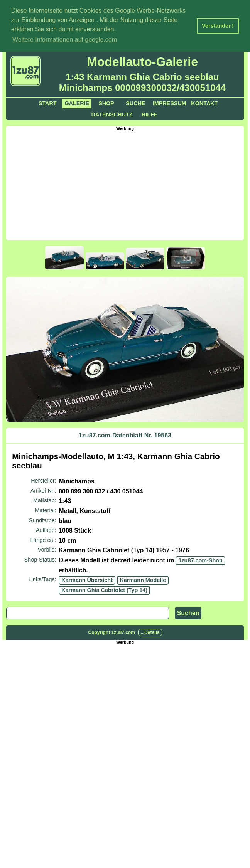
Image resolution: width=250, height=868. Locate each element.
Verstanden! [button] (218, 26)
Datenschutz (112, 114)
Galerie (77, 103)
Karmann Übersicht (87, 579)
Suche (135, 103)
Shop (106, 103)
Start (48, 103)
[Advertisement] (128, 184)
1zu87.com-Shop (200, 560)
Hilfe (150, 114)
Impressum (170, 103)
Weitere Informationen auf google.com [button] (65, 40)
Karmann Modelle (143, 579)
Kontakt (204, 103)
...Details (150, 632)
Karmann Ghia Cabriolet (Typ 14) (104, 589)
